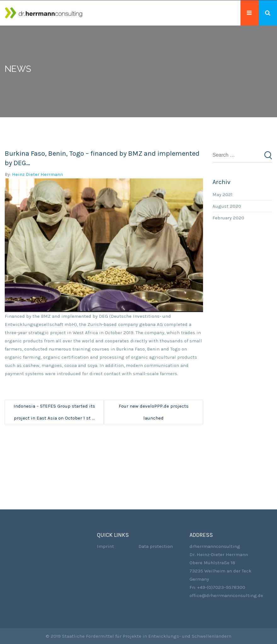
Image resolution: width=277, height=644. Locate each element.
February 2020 (228, 218)
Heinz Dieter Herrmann (37, 174)
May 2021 (223, 194)
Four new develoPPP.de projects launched (154, 412)
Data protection (156, 546)
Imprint (105, 546)
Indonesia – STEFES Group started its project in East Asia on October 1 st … (54, 412)
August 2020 (227, 206)
